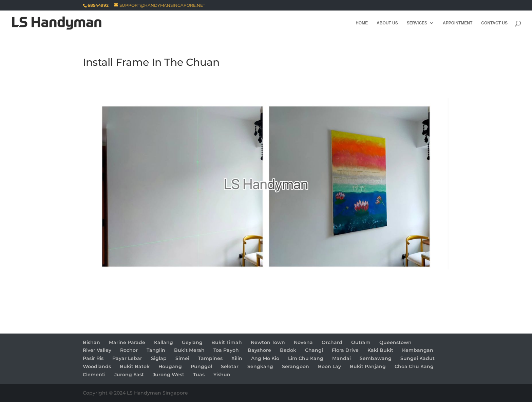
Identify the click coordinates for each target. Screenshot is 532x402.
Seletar (230, 366)
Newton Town (268, 342)
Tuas (199, 375)
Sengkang (260, 366)
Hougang (170, 366)
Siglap (159, 358)
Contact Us (494, 23)
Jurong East (129, 375)
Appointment (458, 23)
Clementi (94, 375)
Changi (314, 350)
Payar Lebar (127, 358)
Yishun (222, 375)
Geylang (192, 342)
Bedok (288, 350)
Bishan (91, 342)
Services (417, 23)
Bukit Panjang (368, 366)
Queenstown (395, 342)
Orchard (332, 342)
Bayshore (259, 350)
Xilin (237, 358)
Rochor (129, 350)
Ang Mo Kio (265, 358)
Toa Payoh (226, 350)
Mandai (341, 358)
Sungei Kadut (417, 358)
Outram (361, 342)
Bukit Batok (135, 366)
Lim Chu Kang (306, 358)
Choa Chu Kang (414, 366)
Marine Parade (127, 342)
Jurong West (168, 375)
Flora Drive (345, 350)
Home (362, 23)
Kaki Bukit (380, 350)
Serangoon (296, 366)
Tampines (210, 358)
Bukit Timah (227, 342)
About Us (387, 23)
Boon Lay (329, 366)
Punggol (201, 366)
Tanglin (156, 350)
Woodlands (97, 366)
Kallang (164, 342)
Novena (303, 342)
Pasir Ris (93, 358)
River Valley (97, 350)
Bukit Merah (189, 350)
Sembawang (376, 358)
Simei (182, 358)
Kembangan (418, 350)
